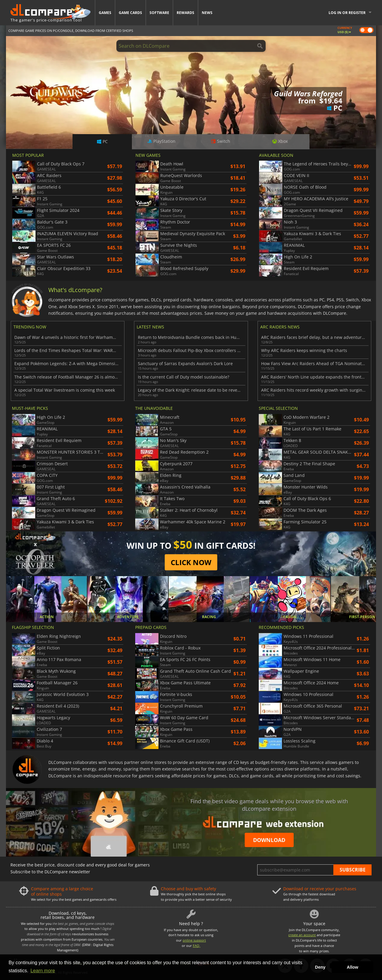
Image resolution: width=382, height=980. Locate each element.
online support (194, 940)
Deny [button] (320, 967)
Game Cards (130, 13)
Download (269, 840)
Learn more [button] (43, 971)
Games (105, 13)
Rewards (185, 13)
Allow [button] (352, 967)
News (207, 13)
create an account (302, 935)
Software (159, 13)
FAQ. (197, 946)
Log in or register (347, 13)
